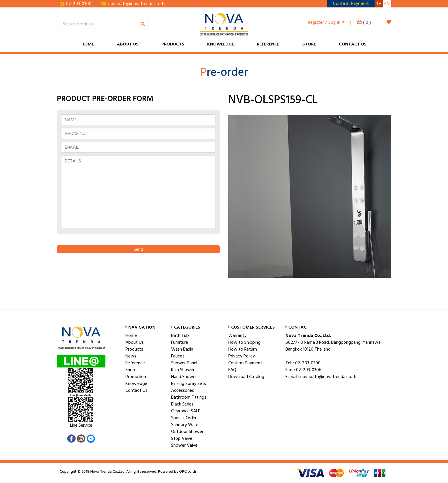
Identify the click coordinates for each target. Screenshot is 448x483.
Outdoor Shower (187, 432)
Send (138, 249)
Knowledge (221, 44)
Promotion (136, 377)
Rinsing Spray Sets (189, 383)
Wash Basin (182, 349)
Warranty (237, 335)
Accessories (183, 390)
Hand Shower (184, 377)
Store (309, 44)
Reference (268, 44)
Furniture (180, 342)
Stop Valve (182, 438)
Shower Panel (184, 363)
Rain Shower (183, 370)
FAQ (232, 370)
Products (173, 44)
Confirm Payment (245, 363)
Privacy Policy (242, 356)
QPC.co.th (187, 472)
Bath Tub (180, 335)
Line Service (81, 425)
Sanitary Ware (185, 425)
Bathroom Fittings (189, 397)
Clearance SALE (186, 411)
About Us (128, 44)
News (131, 356)
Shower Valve (184, 445)
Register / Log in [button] (326, 22)
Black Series (182, 404)
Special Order (184, 418)
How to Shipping (244, 342)
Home (88, 44)
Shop (130, 370)
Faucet (178, 356)
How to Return (243, 349)
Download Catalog (246, 377)
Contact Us (353, 44)
